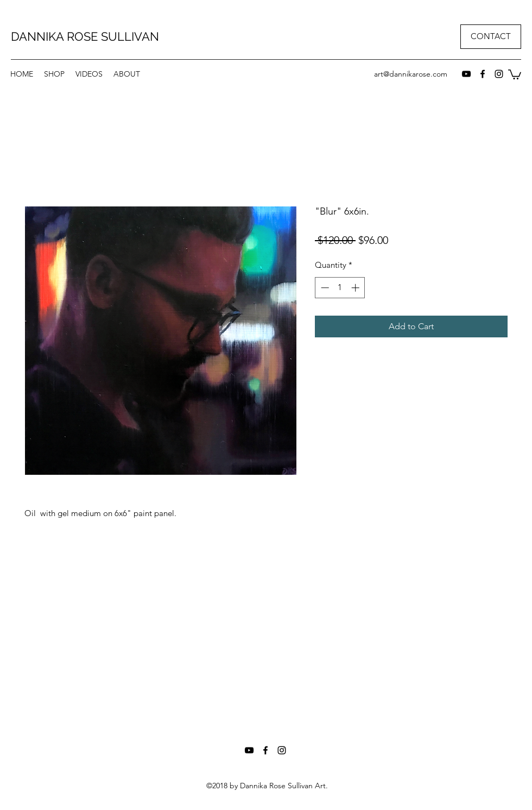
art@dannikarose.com (411, 74)
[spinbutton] (340, 288)
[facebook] (483, 74)
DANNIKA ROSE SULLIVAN (85, 36)
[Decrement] (324, 288)
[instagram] (499, 74)
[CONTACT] (491, 37)
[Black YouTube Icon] (466, 74)
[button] (54, 74)
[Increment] (356, 288)
